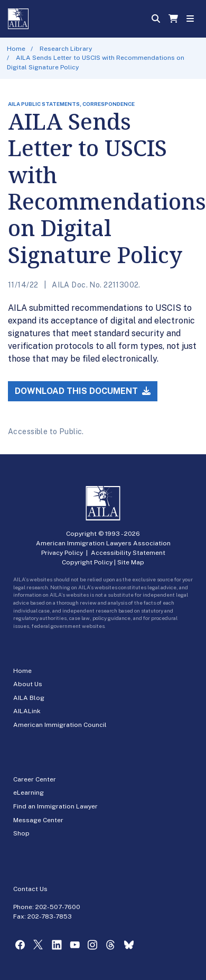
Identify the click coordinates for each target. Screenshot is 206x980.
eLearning (29, 793)
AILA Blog (29, 698)
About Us (28, 684)
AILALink (27, 711)
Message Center (38, 820)
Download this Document (83, 391)
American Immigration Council (60, 725)
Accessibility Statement (128, 553)
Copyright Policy (87, 562)
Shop (21, 833)
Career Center (35, 779)
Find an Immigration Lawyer (55, 806)
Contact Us (30, 889)
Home (16, 49)
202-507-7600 (58, 907)
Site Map (131, 562)
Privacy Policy (62, 553)
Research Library (66, 49)
